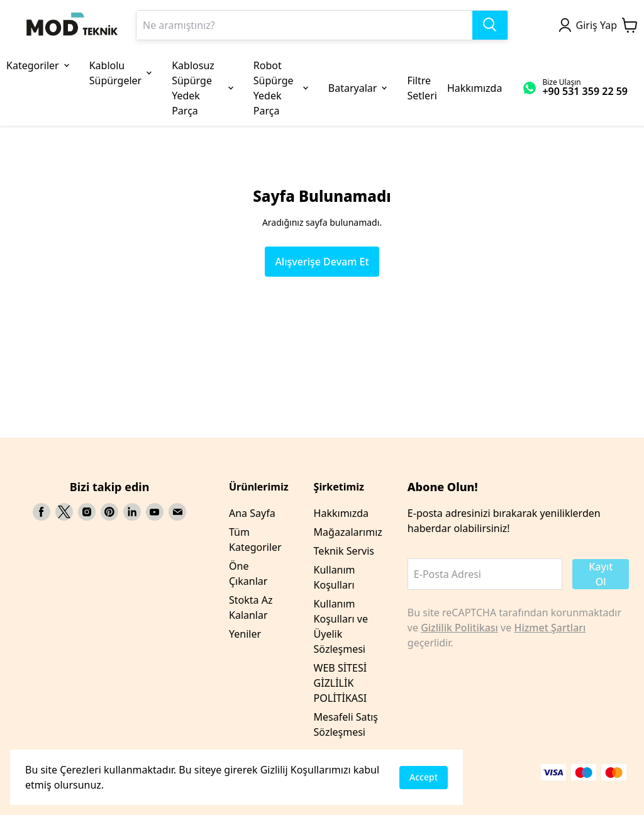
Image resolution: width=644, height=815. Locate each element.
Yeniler (245, 634)
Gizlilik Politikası (459, 628)
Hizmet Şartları (550, 628)
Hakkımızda (341, 513)
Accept (424, 777)
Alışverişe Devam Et (322, 262)
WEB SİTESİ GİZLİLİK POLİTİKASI (341, 683)
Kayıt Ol (601, 574)
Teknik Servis (344, 551)
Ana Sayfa (252, 513)
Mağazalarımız (348, 532)
